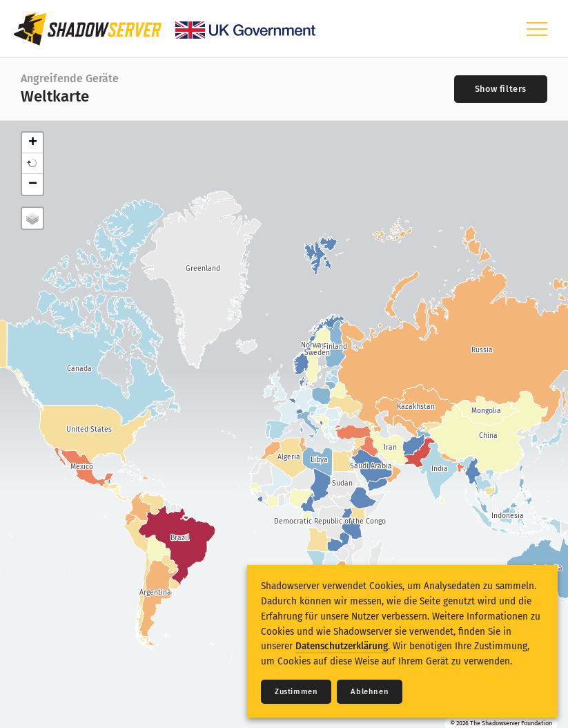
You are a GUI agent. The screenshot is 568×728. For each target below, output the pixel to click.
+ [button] (33, 143)
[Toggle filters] (501, 89)
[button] (32, 164)
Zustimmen (296, 692)
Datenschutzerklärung (342, 646)
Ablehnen (370, 692)
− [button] (33, 184)
